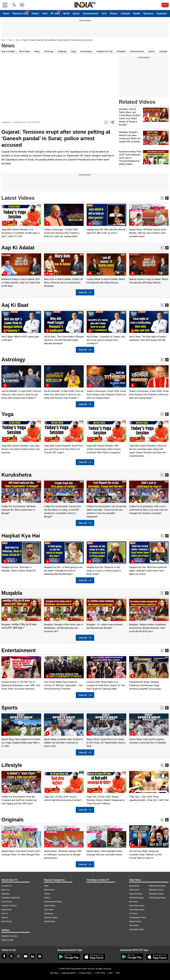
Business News (51, 917)
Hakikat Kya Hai (104, 51)
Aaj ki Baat (24, 51)
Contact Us (6, 886)
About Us (6, 890)
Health (137, 14)
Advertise (6, 894)
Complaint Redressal (11, 898)
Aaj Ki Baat (15, 305)
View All (85, 292)
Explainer (162, 14)
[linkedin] (33, 956)
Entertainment (91, 14)
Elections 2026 (20, 14)
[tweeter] (11, 956)
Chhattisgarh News (138, 917)
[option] (21, 221)
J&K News (134, 925)
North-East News (137, 906)
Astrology (49, 51)
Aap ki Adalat (8, 51)
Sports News (50, 906)
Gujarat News (135, 921)
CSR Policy (100, 973)
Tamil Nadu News (137, 910)
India (45, 14)
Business (149, 14)
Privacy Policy (85, 973)
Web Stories (7, 921)
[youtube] (26, 956)
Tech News (49, 910)
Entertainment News (53, 902)
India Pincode (7, 940)
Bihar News (134, 886)
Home (6, 14)
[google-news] (40, 956)
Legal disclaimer (69, 973)
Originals (62, 51)
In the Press (7, 902)
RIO (111, 973)
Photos (114, 14)
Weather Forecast (9, 936)
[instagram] (18, 956)
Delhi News (134, 890)
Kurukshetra (16, 475)
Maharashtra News (157, 886)
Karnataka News (136, 929)
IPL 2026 (55, 14)
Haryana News (136, 894)
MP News (133, 902)
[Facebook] (4, 956)
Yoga (74, 51)
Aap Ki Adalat (18, 248)
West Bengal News (157, 898)
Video (11, 40)
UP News (133, 914)
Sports (76, 14)
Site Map (54, 973)
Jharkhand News (137, 898)
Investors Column (9, 906)
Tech (104, 14)
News (4, 40)
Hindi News (6, 910)
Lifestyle (126, 14)
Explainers (49, 914)
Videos (35, 14)
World (66, 14)
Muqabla (121, 51)
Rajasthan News (156, 890)
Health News (50, 921)
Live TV (5, 914)
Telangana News (156, 894)
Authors (5, 917)
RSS (118, 973)
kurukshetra (86, 51)
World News (49, 890)
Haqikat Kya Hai (21, 536)
